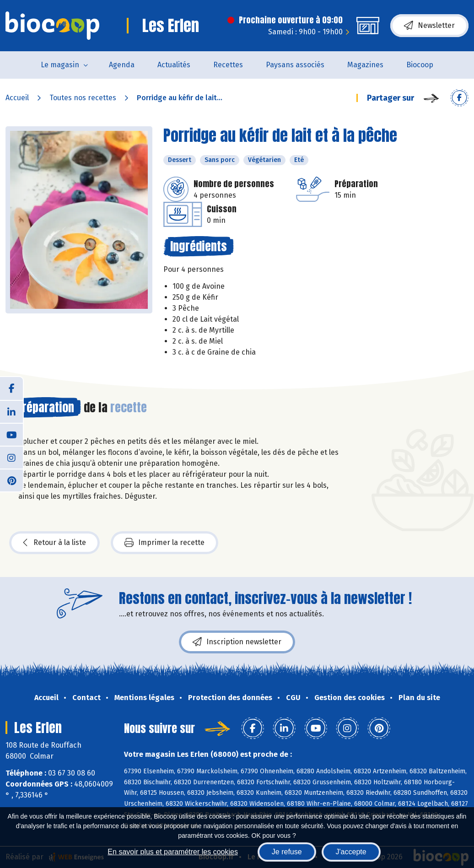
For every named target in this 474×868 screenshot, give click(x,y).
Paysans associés (295, 65)
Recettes (228, 65)
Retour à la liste (54, 543)
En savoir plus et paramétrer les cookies (173, 852)
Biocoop (420, 65)
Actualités (174, 65)
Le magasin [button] (60, 65)
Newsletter (429, 26)
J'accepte (351, 852)
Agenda (122, 65)
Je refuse (287, 852)
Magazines (365, 65)
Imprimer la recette (164, 543)
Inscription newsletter (237, 642)
